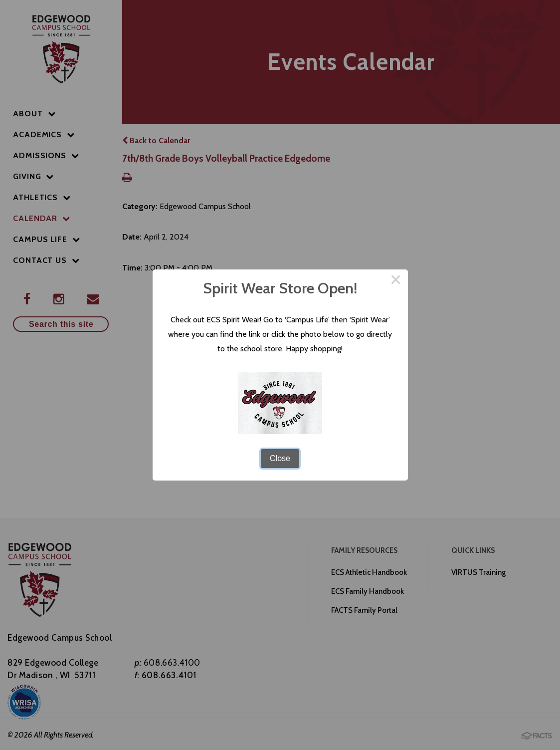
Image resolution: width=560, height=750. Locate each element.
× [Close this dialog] (396, 281)
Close (280, 458)
